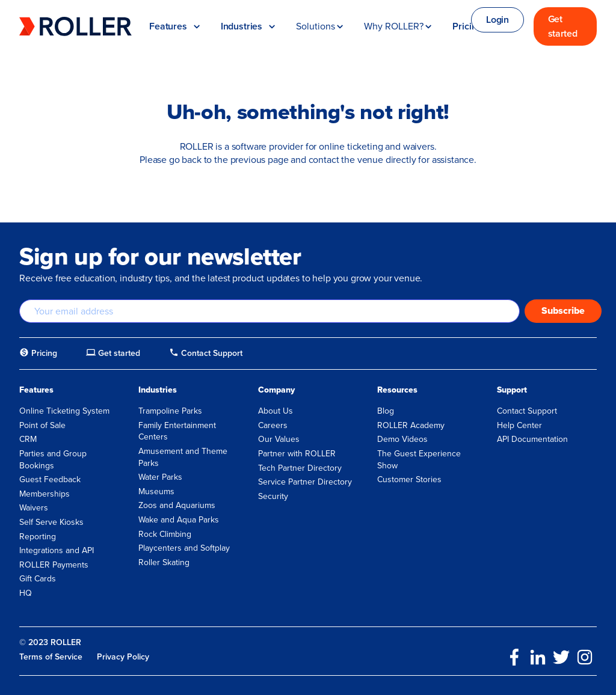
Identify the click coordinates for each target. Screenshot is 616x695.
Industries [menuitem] (158, 390)
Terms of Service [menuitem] (51, 657)
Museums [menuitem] (156, 491)
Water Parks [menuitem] (160, 477)
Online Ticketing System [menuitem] (64, 411)
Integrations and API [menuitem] (57, 550)
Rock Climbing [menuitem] (165, 534)
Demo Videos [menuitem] (402, 439)
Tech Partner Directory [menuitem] (300, 468)
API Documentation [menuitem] (532, 439)
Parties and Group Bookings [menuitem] (53, 460)
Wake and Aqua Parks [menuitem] (179, 520)
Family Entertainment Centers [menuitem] (177, 431)
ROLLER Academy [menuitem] (411, 425)
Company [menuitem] (276, 390)
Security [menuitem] (273, 496)
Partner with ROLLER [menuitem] (297, 454)
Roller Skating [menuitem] (164, 562)
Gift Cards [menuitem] (38, 579)
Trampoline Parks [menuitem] (170, 411)
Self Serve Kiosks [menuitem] (51, 522)
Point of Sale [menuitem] (42, 425)
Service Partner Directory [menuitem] (305, 482)
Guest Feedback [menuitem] (50, 479)
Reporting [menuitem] (38, 537)
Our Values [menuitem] (279, 439)
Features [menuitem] (36, 390)
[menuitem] (38, 354)
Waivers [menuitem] (34, 508)
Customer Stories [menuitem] (409, 479)
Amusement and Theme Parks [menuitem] (183, 457)
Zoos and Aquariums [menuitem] (177, 505)
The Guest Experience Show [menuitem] (419, 460)
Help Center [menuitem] (519, 425)
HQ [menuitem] (26, 593)
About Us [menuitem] (276, 411)
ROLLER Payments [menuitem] (54, 565)
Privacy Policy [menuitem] (123, 657)
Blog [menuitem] (386, 411)
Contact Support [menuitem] (527, 411)
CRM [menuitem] (28, 439)
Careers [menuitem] (273, 425)
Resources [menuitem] (397, 390)
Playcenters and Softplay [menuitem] (184, 548)
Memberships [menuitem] (45, 494)
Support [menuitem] (512, 390)
